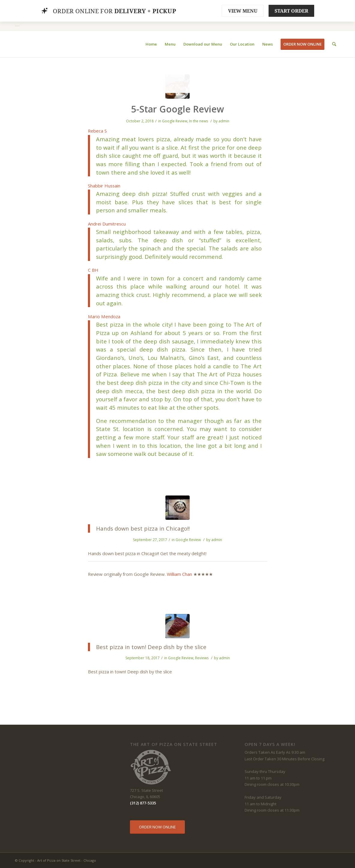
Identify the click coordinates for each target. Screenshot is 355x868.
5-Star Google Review (177, 109)
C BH (93, 270)
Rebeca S (97, 131)
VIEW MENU (243, 11)
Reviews (202, 658)
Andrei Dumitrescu (107, 224)
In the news (199, 121)
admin (224, 121)
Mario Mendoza (104, 316)
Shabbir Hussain (104, 186)
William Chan (179, 574)
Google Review (175, 121)
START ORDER (291, 11)
